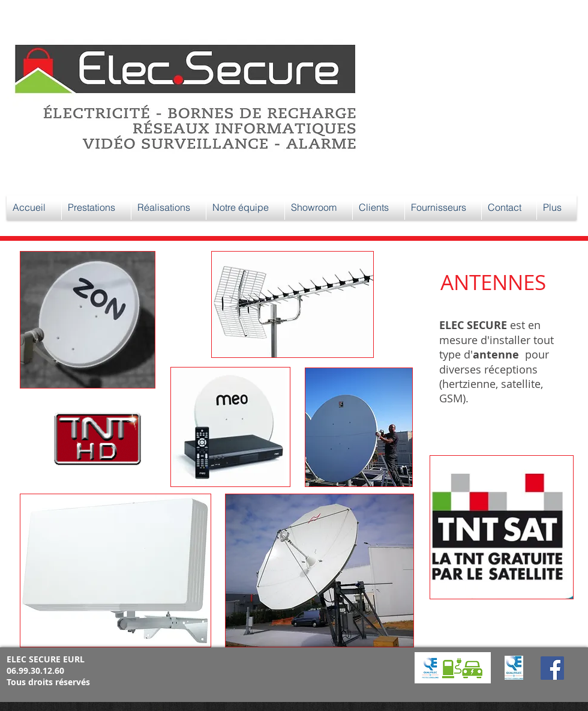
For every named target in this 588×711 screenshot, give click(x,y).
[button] (96, 207)
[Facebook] (552, 668)
